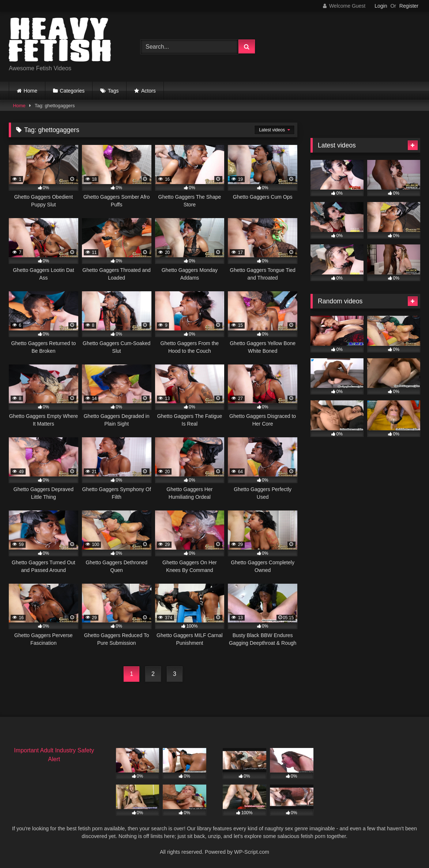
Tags (113, 91)
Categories (72, 91)
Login (381, 6)
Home (31, 91)
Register (409, 6)
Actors (148, 91)
